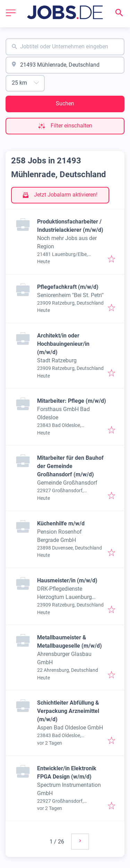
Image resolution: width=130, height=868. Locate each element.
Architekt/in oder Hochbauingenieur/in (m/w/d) (63, 344)
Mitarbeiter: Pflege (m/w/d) (72, 401)
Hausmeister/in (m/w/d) (67, 580)
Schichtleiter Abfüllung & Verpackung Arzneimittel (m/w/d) (68, 711)
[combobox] (65, 47)
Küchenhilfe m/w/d (61, 523)
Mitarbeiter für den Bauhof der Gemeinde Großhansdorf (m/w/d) (70, 466)
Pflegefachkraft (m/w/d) (68, 287)
